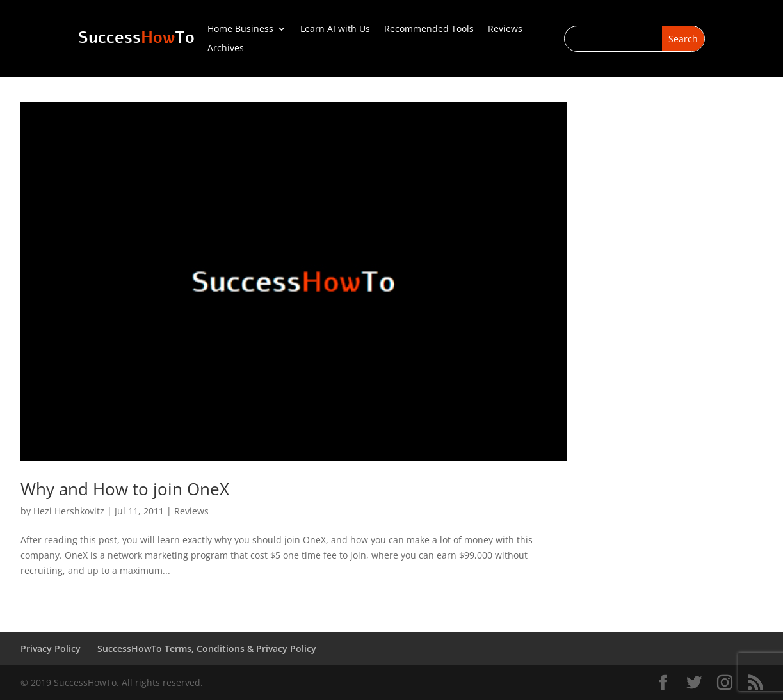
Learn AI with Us (335, 29)
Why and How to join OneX (125, 489)
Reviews (505, 29)
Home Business (240, 29)
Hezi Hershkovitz (69, 511)
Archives (226, 49)
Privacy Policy (51, 648)
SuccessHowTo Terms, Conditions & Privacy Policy (207, 648)
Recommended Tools (429, 29)
